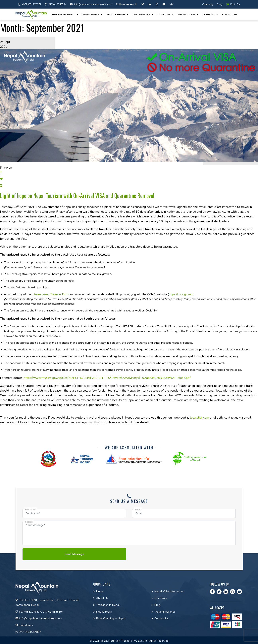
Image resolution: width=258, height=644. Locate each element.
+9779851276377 (30, 4)
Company (208, 4)
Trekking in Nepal (65, 15)
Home (100, 591)
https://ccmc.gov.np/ (181, 294)
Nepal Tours (93, 15)
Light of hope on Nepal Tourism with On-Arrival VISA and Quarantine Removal (77, 195)
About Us (102, 598)
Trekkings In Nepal (108, 605)
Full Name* (31, 510)
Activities (166, 15)
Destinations (143, 15)
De (238, 4)
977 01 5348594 (56, 4)
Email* (138, 510)
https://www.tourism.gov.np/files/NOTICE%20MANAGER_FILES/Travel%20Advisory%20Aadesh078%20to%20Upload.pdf (107, 378)
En (230, 4)
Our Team (161, 598)
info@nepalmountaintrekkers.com (91, 4)
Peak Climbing (118, 15)
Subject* (29, 522)
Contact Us (161, 618)
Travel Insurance (165, 612)
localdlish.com (200, 418)
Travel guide (188, 15)
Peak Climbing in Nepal (111, 618)
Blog (220, 4)
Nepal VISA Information (169, 591)
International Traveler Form (50, 294)
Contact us (230, 15)
